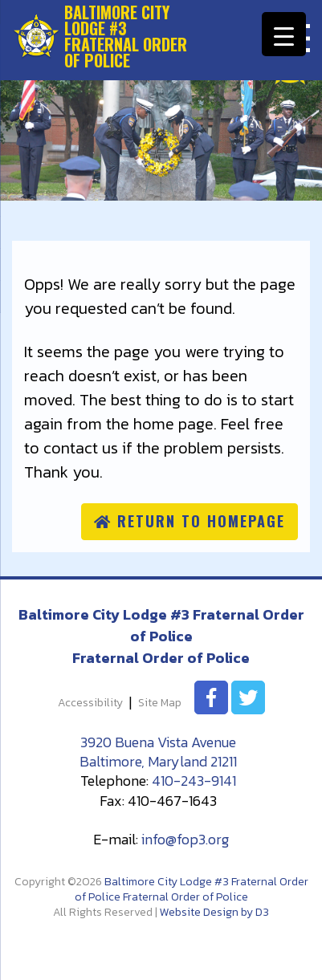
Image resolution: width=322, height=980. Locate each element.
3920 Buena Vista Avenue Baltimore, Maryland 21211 (158, 752)
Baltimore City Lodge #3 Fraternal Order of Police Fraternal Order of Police (192, 889)
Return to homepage (190, 521)
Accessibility (90, 703)
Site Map (160, 703)
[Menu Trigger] (284, 34)
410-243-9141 (194, 781)
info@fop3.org (185, 839)
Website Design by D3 (214, 912)
